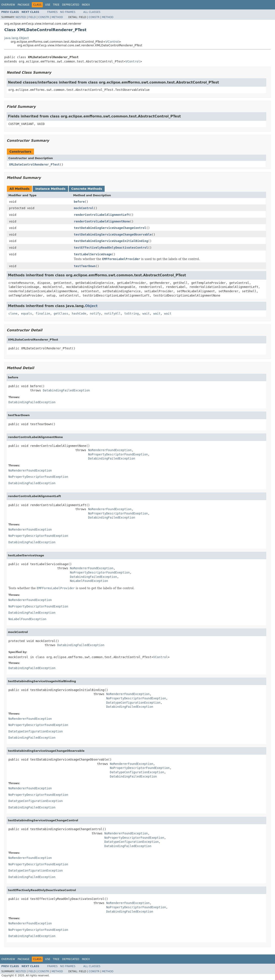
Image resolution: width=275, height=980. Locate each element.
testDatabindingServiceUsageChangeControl (110, 228)
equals (27, 313)
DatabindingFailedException (66, 390)
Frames (53, 12)
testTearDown (85, 266)
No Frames (68, 12)
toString (132, 313)
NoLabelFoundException (89, 581)
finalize (43, 313)
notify (95, 313)
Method (57, 17)
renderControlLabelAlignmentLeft (102, 215)
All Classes (92, 12)
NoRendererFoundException (110, 450)
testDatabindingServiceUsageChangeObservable (113, 234)
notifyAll (113, 313)
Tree (56, 5)
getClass (61, 313)
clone (13, 313)
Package (24, 5)
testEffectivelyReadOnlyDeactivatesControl (111, 248)
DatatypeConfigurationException (133, 703)
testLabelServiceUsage (93, 254)
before (79, 202)
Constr (44, 17)
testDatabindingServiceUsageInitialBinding (111, 241)
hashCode (79, 313)
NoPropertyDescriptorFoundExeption (118, 454)
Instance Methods (50, 189)
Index (86, 5)
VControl (112, 42)
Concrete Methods (87, 189)
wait (146, 313)
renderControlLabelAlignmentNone (102, 221)
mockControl (84, 208)
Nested (21, 17)
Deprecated (71, 5)
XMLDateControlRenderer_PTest (34, 164)
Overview (8, 5)
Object (91, 306)
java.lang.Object (17, 38)
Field (32, 17)
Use (48, 5)
